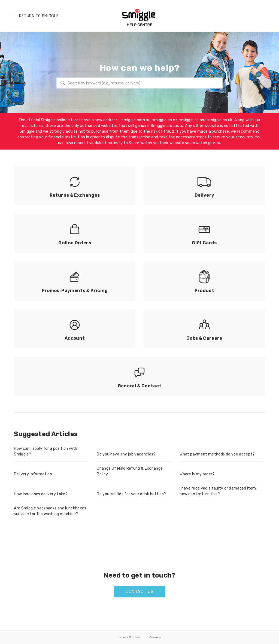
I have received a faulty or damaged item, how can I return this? (218, 491)
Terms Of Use (129, 637)
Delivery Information (33, 474)
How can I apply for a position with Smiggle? (46, 451)
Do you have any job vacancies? (126, 454)
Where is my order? (197, 474)
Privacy (155, 637)
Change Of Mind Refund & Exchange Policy (130, 471)
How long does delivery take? (41, 494)
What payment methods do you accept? (217, 454)
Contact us (140, 592)
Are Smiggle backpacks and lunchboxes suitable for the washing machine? (50, 511)
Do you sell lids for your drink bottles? (131, 494)
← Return (36, 16)
